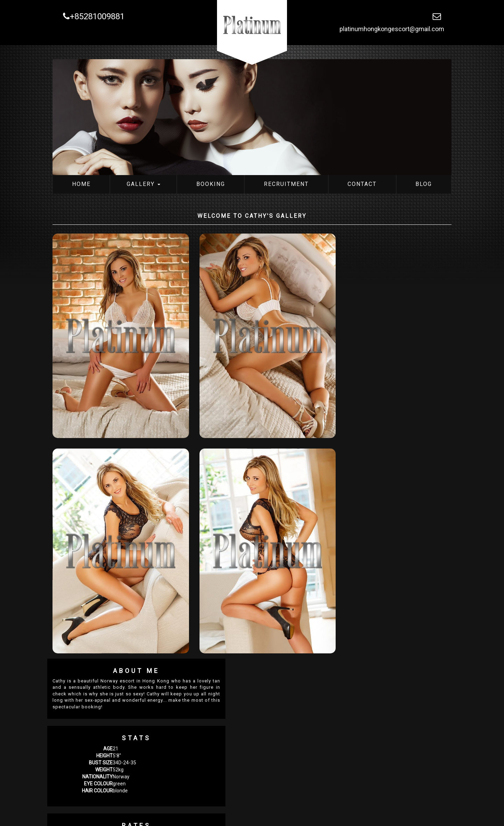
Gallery (154, 814)
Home (81, 184)
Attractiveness (342, 591)
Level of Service (343, 565)
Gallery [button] (143, 184)
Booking (211, 184)
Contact (362, 184)
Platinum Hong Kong (106, 814)
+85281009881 (94, 16)
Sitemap (304, 814)
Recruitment (286, 184)
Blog (424, 184)
